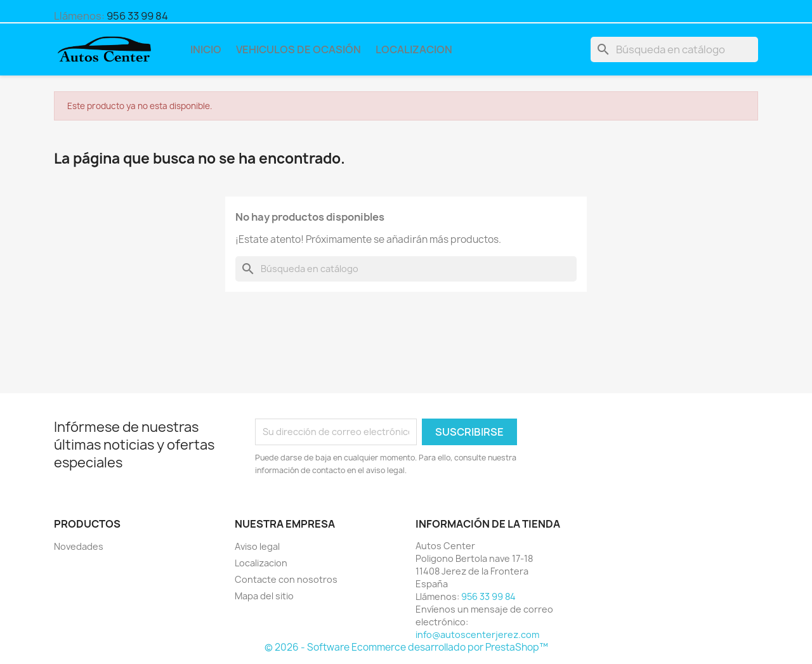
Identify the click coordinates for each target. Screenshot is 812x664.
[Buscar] (674, 49)
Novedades (79, 546)
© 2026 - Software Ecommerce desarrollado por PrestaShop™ (406, 647)
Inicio (206, 49)
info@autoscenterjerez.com (477, 635)
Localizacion (414, 49)
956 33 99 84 (137, 16)
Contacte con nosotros (286, 579)
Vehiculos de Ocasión (298, 49)
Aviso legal (257, 546)
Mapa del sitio (264, 596)
